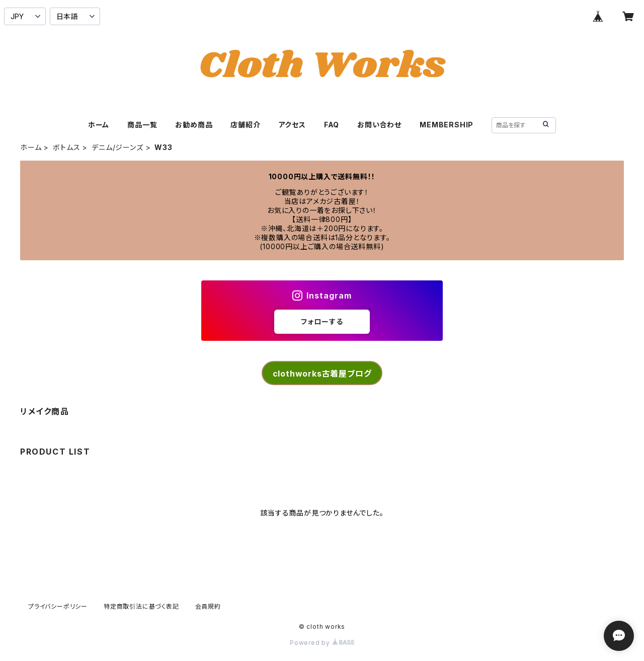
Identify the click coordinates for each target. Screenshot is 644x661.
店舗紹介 (245, 125)
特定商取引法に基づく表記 (141, 606)
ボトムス (66, 147)
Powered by (322, 643)
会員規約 (208, 606)
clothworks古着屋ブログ (322, 374)
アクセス (292, 125)
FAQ (332, 125)
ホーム (99, 125)
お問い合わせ (379, 125)
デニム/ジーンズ (117, 147)
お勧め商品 (194, 125)
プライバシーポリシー (58, 606)
